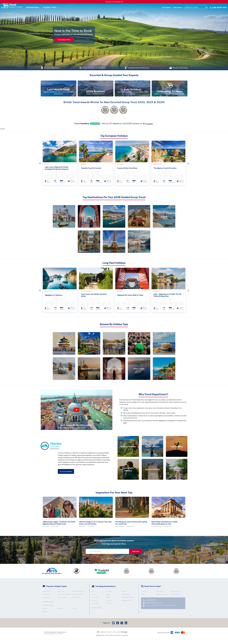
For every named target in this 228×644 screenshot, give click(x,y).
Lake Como (110, 604)
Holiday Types (51, 7)
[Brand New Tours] (89, 369)
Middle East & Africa (128, 597)
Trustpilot (3, 129)
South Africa (96, 604)
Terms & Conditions (109, 636)
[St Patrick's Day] (139, 344)
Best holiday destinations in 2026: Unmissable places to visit (165, 523)
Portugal (109, 591)
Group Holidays (62, 597)
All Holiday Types (49, 602)
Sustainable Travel (100, 636)
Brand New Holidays (78, 591)
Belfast (45, 609)
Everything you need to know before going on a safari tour (131, 523)
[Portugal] (89, 242)
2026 (56, 173)
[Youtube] (114, 623)
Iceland (94, 594)
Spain (108, 597)
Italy (93, 591)
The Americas (126, 594)
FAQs (143, 594)
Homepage (124, 632)
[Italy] (64, 217)
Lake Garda (95, 597)
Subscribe (135, 552)
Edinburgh (60, 609)
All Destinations (98, 608)
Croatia (94, 601)
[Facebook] (118, 623)
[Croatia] (164, 217)
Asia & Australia (127, 601)
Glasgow (45, 612)
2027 (62, 173)
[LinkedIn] (126, 623)
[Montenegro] (139, 242)
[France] (114, 242)
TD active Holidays (66, 472)
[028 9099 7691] (218, 8)
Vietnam (109, 601)
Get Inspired (167, 7)
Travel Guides (160, 591)
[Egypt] (139, 217)
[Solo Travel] (64, 369)
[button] (77, 410)
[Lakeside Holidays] (164, 369)
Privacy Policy (118, 636)
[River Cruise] (139, 369)
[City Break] (89, 344)
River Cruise (61, 591)
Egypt (108, 594)
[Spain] (114, 217)
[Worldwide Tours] (64, 344)
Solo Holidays (47, 591)
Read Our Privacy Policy (114, 558)
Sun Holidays (46, 597)
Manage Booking (175, 591)
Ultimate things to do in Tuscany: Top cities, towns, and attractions (95, 523)
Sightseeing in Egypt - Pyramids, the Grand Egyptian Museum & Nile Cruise (59, 523)
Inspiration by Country (49, 519)
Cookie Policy (125, 636)
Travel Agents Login (162, 594)
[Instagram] (122, 623)
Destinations (33, 7)
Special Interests (120, 519)
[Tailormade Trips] (114, 344)
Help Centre (178, 7)
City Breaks (46, 594)
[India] (89, 217)
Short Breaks (76, 597)
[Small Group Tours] (114, 369)
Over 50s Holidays (78, 594)
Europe (124, 591)
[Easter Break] (164, 344)
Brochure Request (176, 594)
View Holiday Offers (65, 40)
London (75, 609)
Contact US (144, 591)
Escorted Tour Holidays (64, 594)
